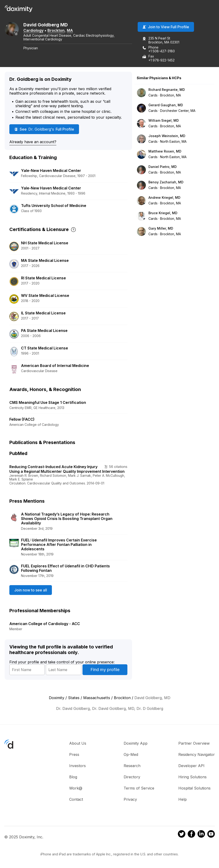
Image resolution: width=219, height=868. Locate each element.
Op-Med (131, 754)
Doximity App (136, 743)
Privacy (130, 799)
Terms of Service (139, 788)
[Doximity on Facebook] (191, 835)
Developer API (191, 766)
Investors (77, 766)
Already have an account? (33, 142)
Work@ (76, 788)
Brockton (56, 30)
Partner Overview (194, 743)
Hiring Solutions (192, 777)
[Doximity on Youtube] (211, 835)
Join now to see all (31, 590)
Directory (132, 777)
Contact (76, 799)
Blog (73, 777)
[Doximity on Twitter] (182, 835)
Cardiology (33, 30)
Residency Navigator (197, 754)
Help (183, 799)
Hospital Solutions (194, 788)
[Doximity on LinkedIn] (201, 835)
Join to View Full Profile (166, 27)
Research (132, 766)
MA (70, 30)
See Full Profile (44, 129)
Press (74, 754)
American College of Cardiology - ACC (45, 624)
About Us (78, 743)
